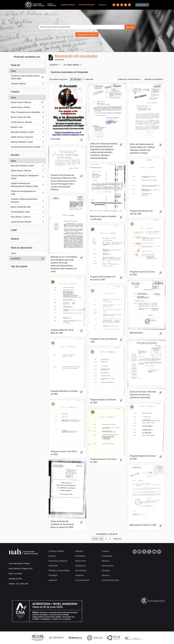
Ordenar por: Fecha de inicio (129, 79)
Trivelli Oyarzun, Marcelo (27, 123)
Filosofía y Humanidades (59, 571)
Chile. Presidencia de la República (27, 113)
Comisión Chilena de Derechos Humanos (27, 201)
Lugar (14, 230)
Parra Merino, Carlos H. (27, 217)
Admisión (79, 551)
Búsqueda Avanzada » (87, 34)
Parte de (15, 65)
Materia (15, 239)
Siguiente (117, 539)
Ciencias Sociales (56, 551)
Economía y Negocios (58, 561)
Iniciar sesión (141, 5)
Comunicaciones (82, 580)
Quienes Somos (68, 5)
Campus (105, 551)
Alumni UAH (80, 561)
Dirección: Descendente (154, 79)
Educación (53, 566)
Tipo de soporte (19, 266)
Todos (13, 71)
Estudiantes (80, 556)
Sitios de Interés (87, 5)
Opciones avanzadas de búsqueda (69, 72)
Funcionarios (81, 571)
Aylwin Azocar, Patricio (27, 108)
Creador (15, 92)
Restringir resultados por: (27, 57)
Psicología (53, 575)
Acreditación (107, 556)
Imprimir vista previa (59, 79)
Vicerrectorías (108, 566)
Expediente (27, 259)
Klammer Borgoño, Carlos (27, 142)
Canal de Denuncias (110, 580)
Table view (88, 79)
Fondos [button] (102, 5)
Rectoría (105, 561)
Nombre (15, 155)
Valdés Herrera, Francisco (27, 138)
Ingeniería (53, 580)
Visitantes (79, 575)
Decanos (106, 575)
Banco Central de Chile (27, 118)
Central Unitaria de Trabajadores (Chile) (27, 177)
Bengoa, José (27, 128)
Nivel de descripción (22, 248)
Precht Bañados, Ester (27, 212)
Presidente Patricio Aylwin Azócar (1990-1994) (27, 77)
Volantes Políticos (27, 84)
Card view (76, 79)
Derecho (52, 556)
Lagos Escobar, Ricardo (27, 222)
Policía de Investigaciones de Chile (27, 193)
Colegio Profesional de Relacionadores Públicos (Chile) (27, 185)
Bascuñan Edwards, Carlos (27, 133)
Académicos (80, 566)
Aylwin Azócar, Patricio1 (27, 103)
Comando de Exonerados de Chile (27, 147)
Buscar (130, 27)
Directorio (106, 571)
